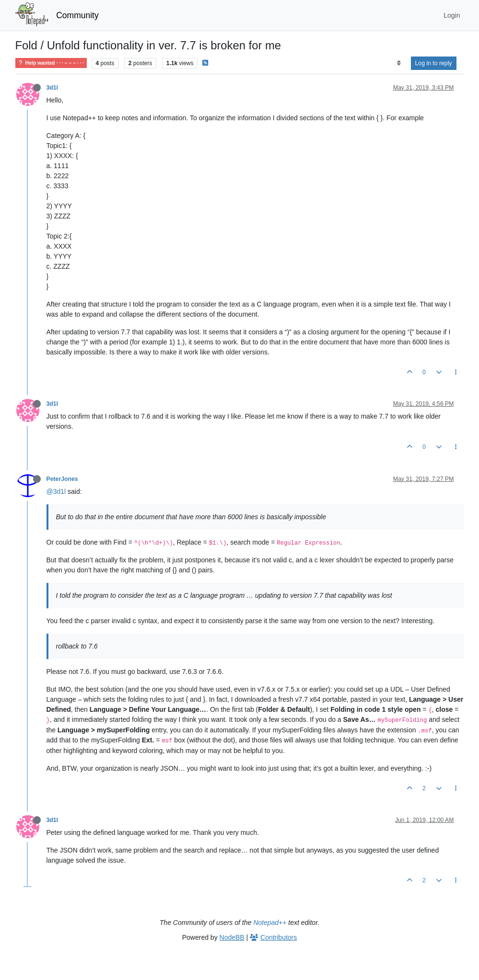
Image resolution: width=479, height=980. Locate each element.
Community (77, 15)
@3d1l (56, 491)
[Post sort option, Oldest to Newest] (399, 63)
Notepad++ (270, 923)
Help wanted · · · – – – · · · (51, 63)
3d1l (53, 88)
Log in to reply (434, 63)
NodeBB (232, 937)
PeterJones (62, 479)
